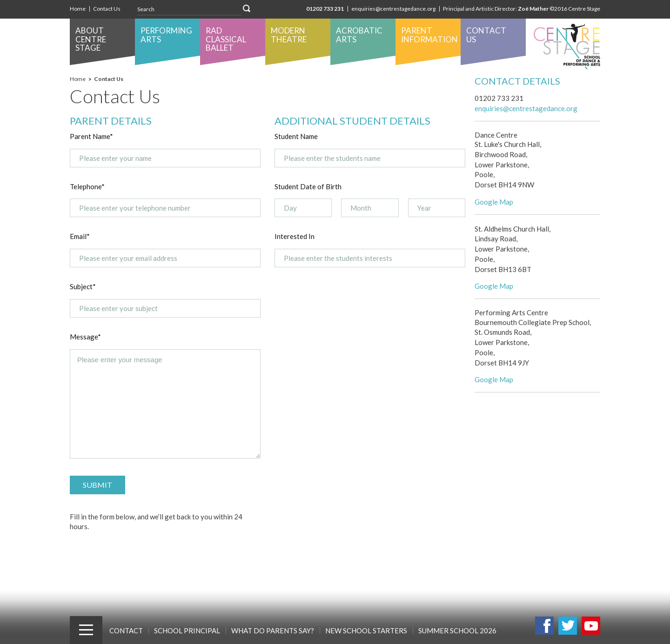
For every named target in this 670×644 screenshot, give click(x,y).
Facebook (544, 626)
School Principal (187, 631)
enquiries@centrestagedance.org (393, 9)
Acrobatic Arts (359, 35)
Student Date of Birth (308, 186)
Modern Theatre (289, 35)
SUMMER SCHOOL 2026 (457, 631)
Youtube (591, 626)
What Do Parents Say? (273, 631)
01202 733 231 (325, 9)
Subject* (83, 286)
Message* (85, 337)
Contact (126, 631)
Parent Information (429, 35)
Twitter (568, 626)
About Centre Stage (91, 39)
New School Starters (366, 631)
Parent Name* (91, 136)
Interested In (295, 236)
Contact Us (107, 9)
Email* (80, 236)
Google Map (494, 202)
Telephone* (87, 186)
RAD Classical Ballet (226, 39)
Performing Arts (166, 35)
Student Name (296, 136)
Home (78, 9)
